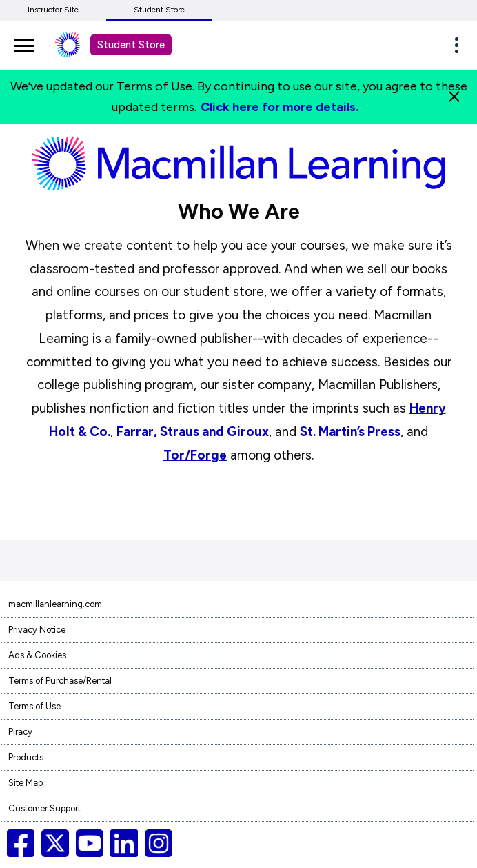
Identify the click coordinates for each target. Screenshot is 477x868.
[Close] (454, 97)
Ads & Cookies (37, 655)
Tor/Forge (195, 455)
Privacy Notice (37, 630)
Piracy (20, 732)
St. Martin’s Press (350, 432)
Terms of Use (34, 706)
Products (26, 757)
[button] (460, 45)
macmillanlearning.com (55, 604)
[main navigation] (24, 43)
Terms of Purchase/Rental (60, 681)
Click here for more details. (280, 107)
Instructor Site (53, 10)
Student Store (159, 10)
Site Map (26, 783)
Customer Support (44, 808)
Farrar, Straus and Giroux (193, 432)
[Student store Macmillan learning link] (78, 45)
